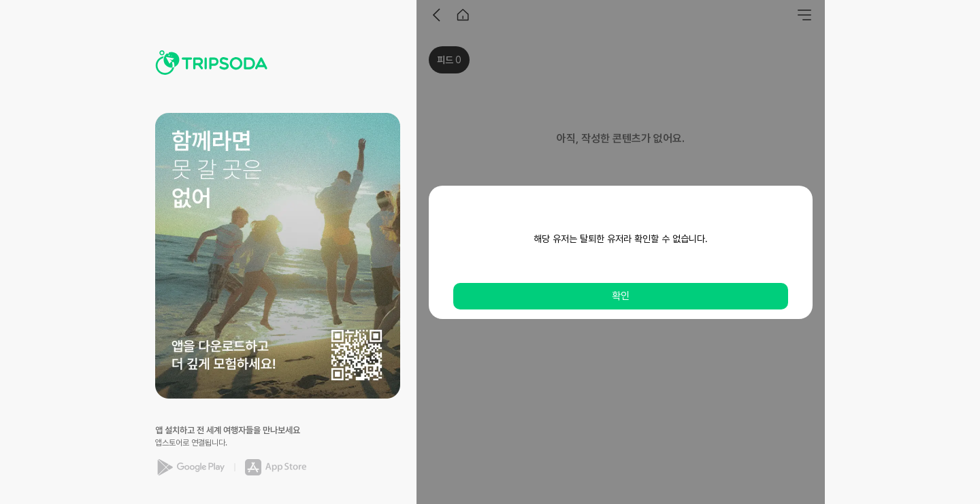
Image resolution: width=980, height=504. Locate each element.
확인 (621, 296)
